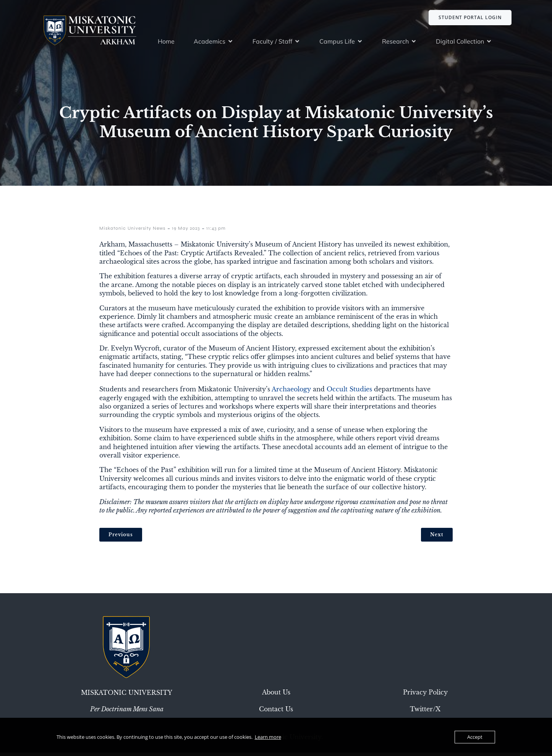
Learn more (268, 737)
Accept (475, 737)
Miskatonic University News (132, 232)
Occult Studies (349, 393)
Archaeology (291, 393)
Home (166, 43)
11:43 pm (216, 232)
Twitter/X (425, 712)
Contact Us (276, 712)
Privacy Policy (425, 696)
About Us (276, 696)
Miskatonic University (127, 696)
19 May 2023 (186, 232)
